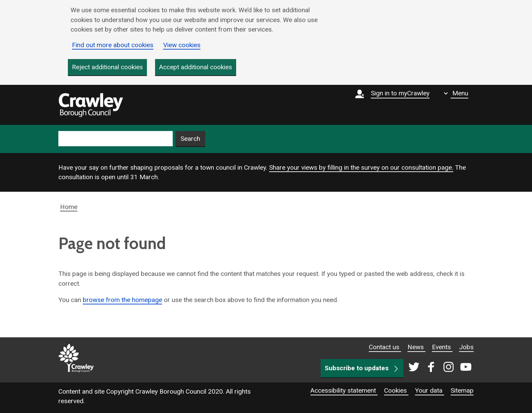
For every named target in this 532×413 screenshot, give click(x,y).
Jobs (466, 347)
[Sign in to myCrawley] (394, 105)
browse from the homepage (122, 300)
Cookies (396, 390)
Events (442, 347)
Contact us (385, 347)
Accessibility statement (344, 390)
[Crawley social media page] (439, 368)
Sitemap (462, 390)
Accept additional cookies (196, 67)
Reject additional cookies (107, 67)
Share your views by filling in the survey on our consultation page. (361, 167)
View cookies (182, 45)
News (416, 347)
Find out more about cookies (113, 45)
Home (69, 207)
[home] (91, 105)
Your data (430, 390)
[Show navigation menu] (456, 93)
